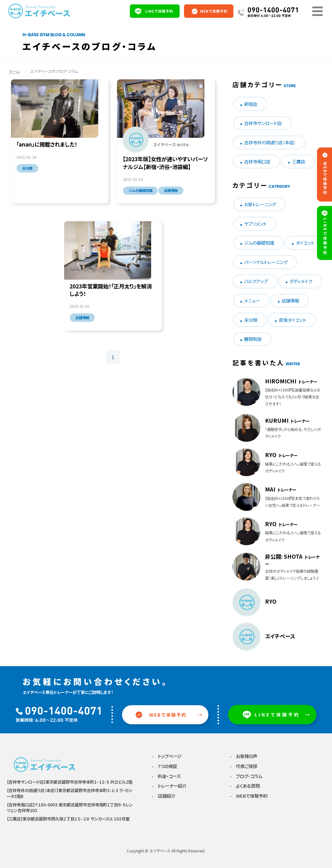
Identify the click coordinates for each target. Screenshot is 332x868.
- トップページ (166, 756)
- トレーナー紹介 (169, 786)
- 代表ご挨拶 (243, 766)
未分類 (251, 320)
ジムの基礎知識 (259, 243)
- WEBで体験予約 (249, 796)
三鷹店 (299, 161)
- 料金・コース (166, 776)
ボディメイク (301, 281)
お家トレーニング (260, 204)
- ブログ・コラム (246, 776)
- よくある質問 (245, 786)
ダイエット (305, 243)
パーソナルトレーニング (266, 262)
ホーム (14, 71)
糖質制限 (253, 339)
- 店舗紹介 (163, 796)
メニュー (252, 300)
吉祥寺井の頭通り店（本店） (270, 142)
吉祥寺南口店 (257, 161)
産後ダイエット (293, 320)
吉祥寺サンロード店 (263, 123)
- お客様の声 (243, 756)
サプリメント (255, 224)
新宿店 (251, 104)
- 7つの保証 (164, 766)
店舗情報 (290, 300)
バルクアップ (256, 281)
